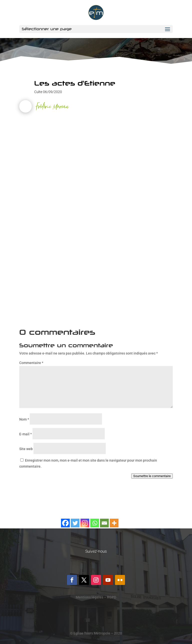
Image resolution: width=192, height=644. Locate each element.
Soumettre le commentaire (152, 476)
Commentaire (31, 363)
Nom (24, 419)
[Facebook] (65, 520)
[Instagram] (85, 520)
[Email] (104, 520)
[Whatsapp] (95, 520)
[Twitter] (75, 520)
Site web (26, 449)
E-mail (25, 434)
